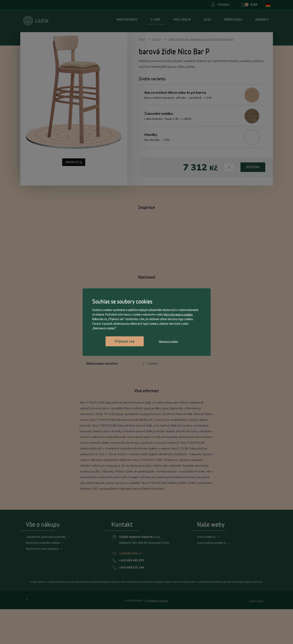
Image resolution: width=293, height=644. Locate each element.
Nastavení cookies (169, 341)
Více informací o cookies (178, 314)
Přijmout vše (125, 341)
